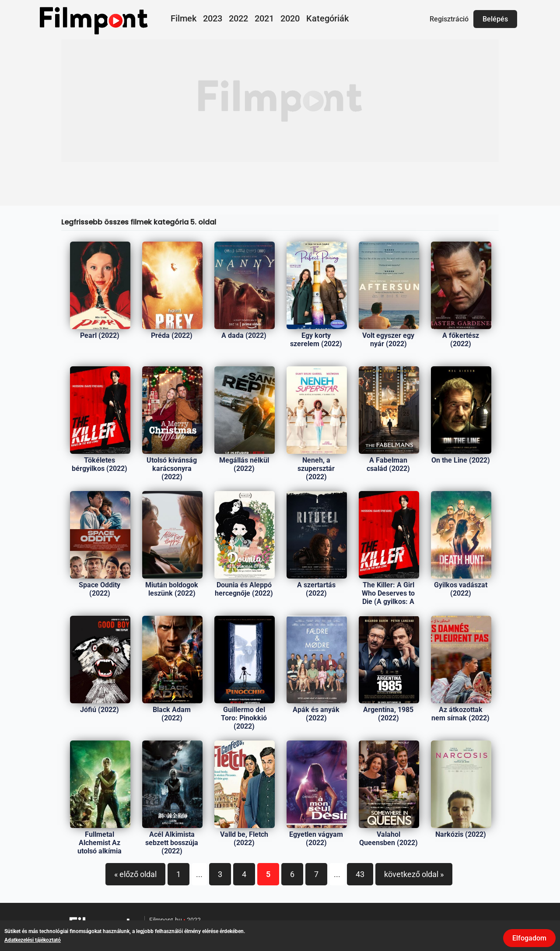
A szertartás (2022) (316, 589)
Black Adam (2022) (172, 714)
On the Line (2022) (461, 460)
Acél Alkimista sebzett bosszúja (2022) (172, 843)
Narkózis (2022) (461, 834)
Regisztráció (449, 19)
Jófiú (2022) (100, 710)
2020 (290, 18)
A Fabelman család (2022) (388, 464)
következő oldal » (414, 874)
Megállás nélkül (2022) (244, 464)
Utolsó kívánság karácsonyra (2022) (172, 468)
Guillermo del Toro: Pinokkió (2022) (244, 718)
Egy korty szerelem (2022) (316, 340)
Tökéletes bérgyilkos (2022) (100, 464)
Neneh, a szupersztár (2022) (316, 468)
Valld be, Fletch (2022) (244, 839)
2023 (213, 18)
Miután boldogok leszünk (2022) (172, 589)
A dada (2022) (244, 335)
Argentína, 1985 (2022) (388, 714)
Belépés (495, 19)
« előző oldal (135, 874)
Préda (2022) (172, 335)
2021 (264, 18)
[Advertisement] (280, 101)
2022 (238, 18)
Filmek (184, 18)
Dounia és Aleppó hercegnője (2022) (244, 589)
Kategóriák (327, 18)
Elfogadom (529, 938)
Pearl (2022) (100, 335)
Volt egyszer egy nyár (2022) (388, 340)
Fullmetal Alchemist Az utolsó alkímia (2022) (100, 847)
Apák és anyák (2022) (316, 714)
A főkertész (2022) (461, 340)
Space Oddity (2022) (100, 589)
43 (360, 874)
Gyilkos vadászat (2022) (461, 589)
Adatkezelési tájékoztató (33, 940)
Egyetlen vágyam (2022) (316, 839)
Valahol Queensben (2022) (388, 839)
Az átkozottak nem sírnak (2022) (460, 714)
